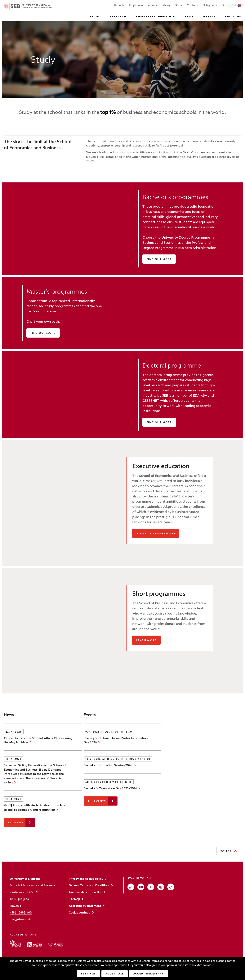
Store (179, 5)
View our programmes (156, 534)
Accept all (115, 974)
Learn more (147, 641)
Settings (88, 974)
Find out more (159, 259)
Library (166, 6)
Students (119, 5)
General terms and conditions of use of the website (173, 961)
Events (209, 17)
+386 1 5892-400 (21, 913)
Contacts (192, 6)
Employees (136, 5)
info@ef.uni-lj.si (20, 920)
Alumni (152, 6)
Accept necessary (149, 974)
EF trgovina (210, 5)
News (189, 17)
